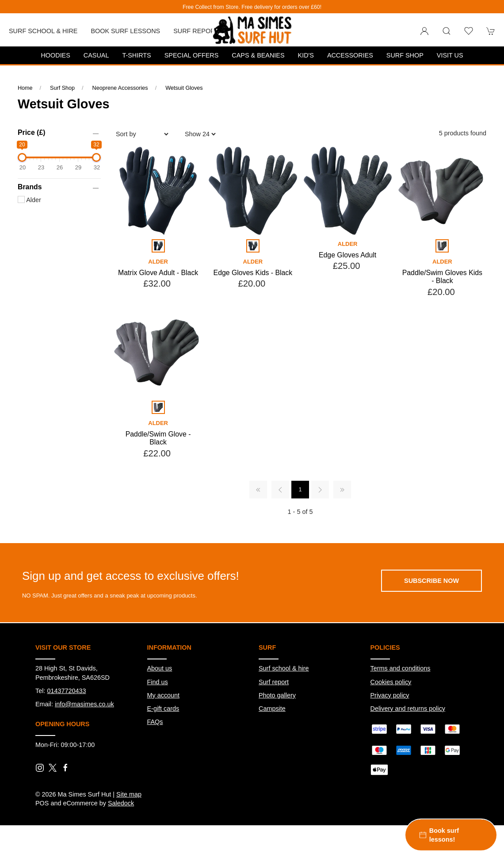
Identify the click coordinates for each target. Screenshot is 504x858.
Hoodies (55, 55)
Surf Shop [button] (405, 55)
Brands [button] (30, 187)
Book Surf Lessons (125, 31)
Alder (29, 200)
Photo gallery (277, 695)
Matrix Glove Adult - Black (158, 273)
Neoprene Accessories (120, 88)
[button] (447, 31)
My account (164, 695)
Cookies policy (391, 682)
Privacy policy (390, 695)
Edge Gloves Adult (347, 255)
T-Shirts (136, 55)
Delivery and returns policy (408, 709)
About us (160, 668)
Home (25, 88)
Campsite (272, 709)
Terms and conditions (401, 668)
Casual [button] (96, 55)
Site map (129, 794)
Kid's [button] (306, 55)
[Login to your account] (424, 31)
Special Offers (192, 55)
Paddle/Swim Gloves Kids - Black (442, 277)
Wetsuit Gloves (184, 88)
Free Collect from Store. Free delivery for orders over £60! (252, 7)
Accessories (350, 55)
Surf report (196, 31)
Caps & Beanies (258, 55)
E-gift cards (163, 709)
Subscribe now (431, 581)
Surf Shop (62, 88)
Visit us (450, 55)
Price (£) (31, 132)
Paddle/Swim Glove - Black (158, 438)
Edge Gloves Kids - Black (253, 273)
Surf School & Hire (43, 31)
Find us (158, 682)
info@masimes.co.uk (84, 704)
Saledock (121, 803)
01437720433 (66, 691)
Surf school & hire (284, 668)
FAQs (155, 722)
